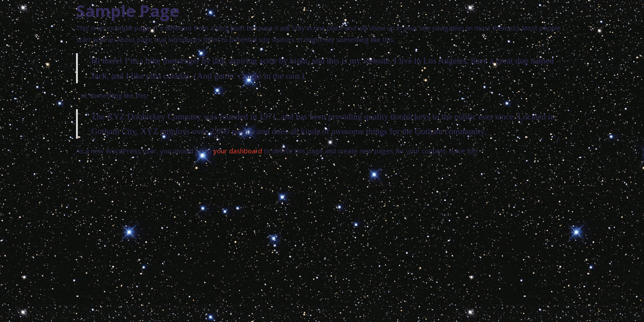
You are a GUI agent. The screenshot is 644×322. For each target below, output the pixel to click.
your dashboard (238, 151)
